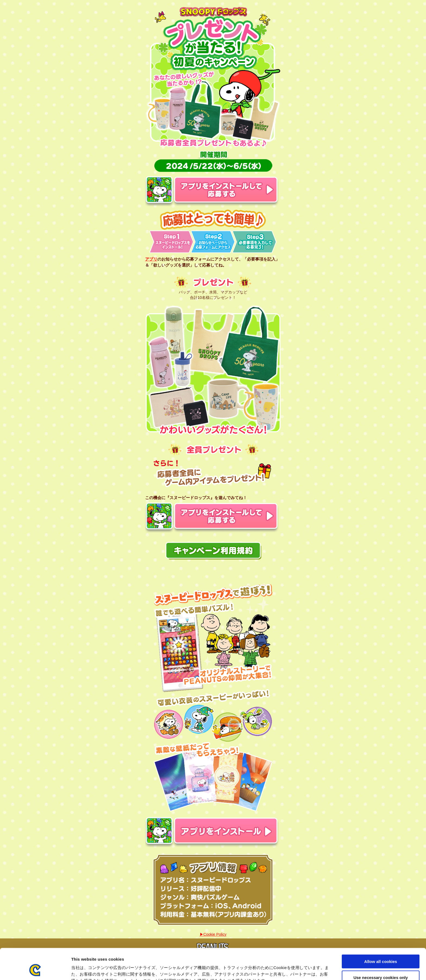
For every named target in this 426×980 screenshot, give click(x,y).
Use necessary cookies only (381, 948)
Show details (285, 969)
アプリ (151, 259)
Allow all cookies (381, 932)
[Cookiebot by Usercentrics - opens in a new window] (35, 969)
